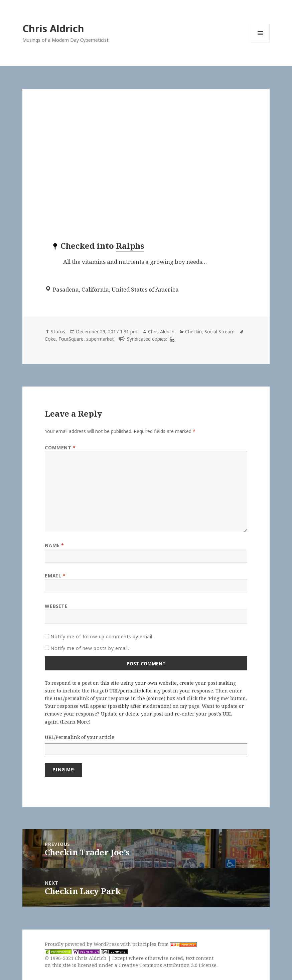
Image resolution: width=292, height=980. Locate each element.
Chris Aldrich (53, 28)
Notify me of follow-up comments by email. (102, 636)
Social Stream (220, 332)
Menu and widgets (260, 42)
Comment (60, 448)
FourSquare (71, 339)
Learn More (75, 722)
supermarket (100, 339)
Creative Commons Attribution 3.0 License (168, 965)
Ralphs (130, 246)
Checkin (193, 332)
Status (58, 332)
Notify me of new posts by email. (90, 648)
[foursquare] (171, 339)
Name (54, 545)
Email (55, 576)
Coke (50, 339)
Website (56, 606)
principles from (165, 944)
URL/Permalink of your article (80, 737)
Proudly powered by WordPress (83, 944)
